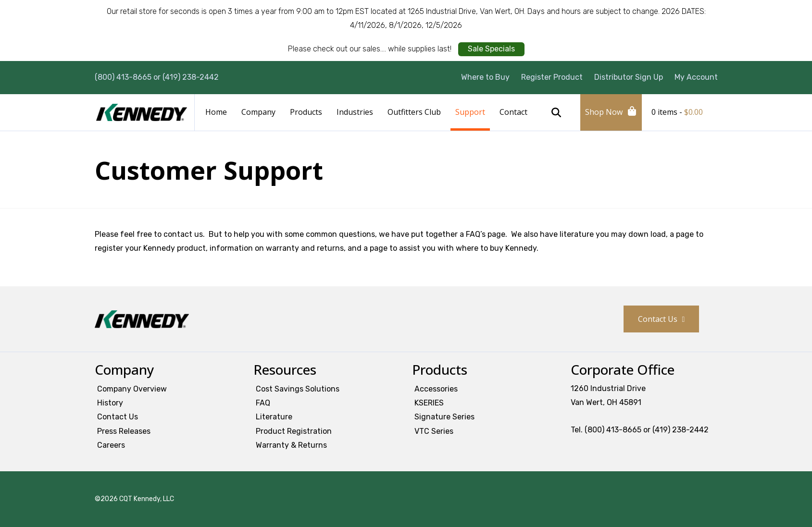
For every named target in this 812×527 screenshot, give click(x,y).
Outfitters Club (414, 112)
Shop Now (604, 112)
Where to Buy (485, 77)
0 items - (677, 112)
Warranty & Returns (291, 445)
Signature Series (444, 417)
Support (470, 112)
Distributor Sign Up (629, 77)
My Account (696, 77)
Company (258, 112)
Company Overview (132, 389)
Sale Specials (491, 49)
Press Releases (124, 431)
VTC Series (434, 431)
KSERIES (429, 403)
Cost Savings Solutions (298, 389)
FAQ (263, 403)
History (110, 403)
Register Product (552, 77)
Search (556, 112)
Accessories (436, 389)
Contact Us (658, 319)
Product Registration (294, 431)
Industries (355, 112)
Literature (274, 417)
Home (216, 112)
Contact (513, 112)
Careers (111, 445)
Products (306, 112)
